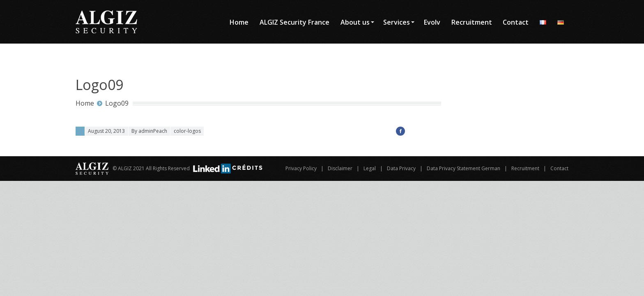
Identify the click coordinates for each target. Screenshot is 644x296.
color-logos (187, 131)
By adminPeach (149, 131)
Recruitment (525, 168)
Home (85, 103)
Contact (559, 168)
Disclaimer (340, 168)
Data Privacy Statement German (463, 168)
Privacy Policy (301, 168)
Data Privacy (401, 168)
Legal (370, 168)
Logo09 (117, 103)
